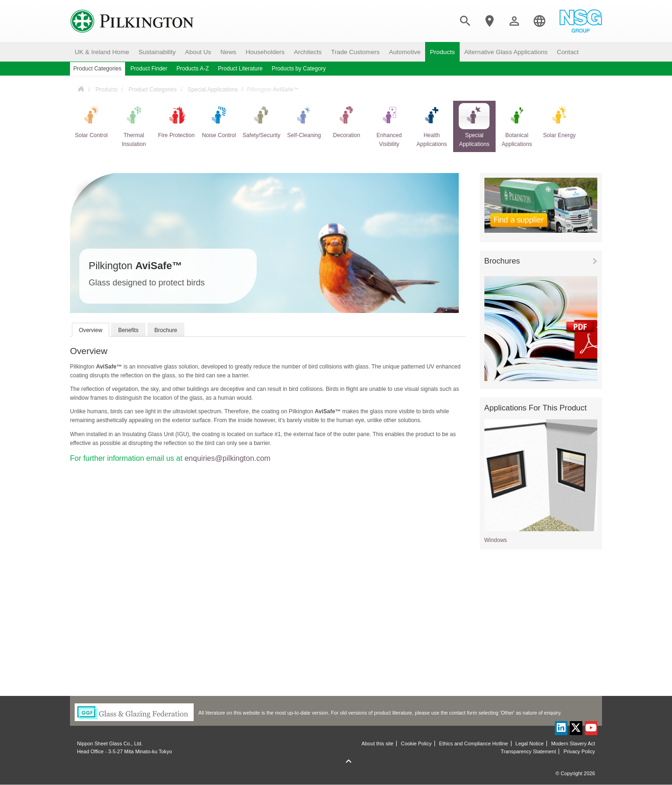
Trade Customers (355, 52)
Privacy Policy (579, 751)
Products (442, 52)
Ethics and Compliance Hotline (474, 743)
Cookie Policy (416, 743)
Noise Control (219, 121)
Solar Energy (560, 121)
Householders (265, 52)
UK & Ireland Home (102, 52)
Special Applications (213, 90)
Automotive (405, 52)
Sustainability (157, 52)
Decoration (347, 121)
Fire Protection (176, 121)
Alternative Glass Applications (506, 52)
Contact (568, 52)
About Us (198, 52)
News (228, 52)
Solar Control (91, 121)
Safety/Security (262, 121)
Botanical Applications (517, 125)
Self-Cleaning (304, 121)
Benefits (128, 330)
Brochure (166, 330)
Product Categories (152, 90)
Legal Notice (530, 743)
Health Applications (432, 125)
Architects (308, 52)
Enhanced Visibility (389, 125)
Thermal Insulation (134, 125)
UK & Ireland (81, 88)
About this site (378, 743)
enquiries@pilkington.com (227, 458)
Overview (91, 330)
